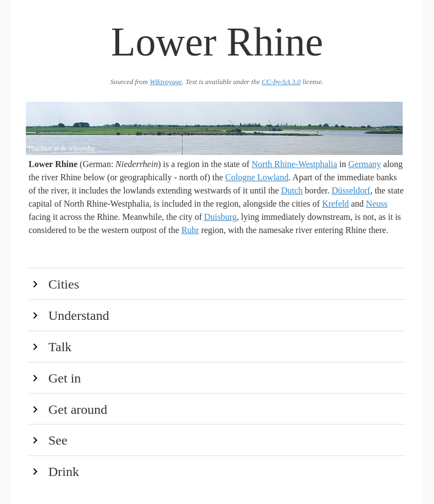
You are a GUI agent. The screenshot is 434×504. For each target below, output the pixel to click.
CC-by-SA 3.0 (281, 82)
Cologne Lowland (257, 177)
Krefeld (335, 204)
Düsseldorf (351, 190)
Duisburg (220, 217)
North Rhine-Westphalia (294, 164)
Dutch (292, 190)
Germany (365, 164)
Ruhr (190, 230)
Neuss (377, 204)
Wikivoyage (166, 82)
